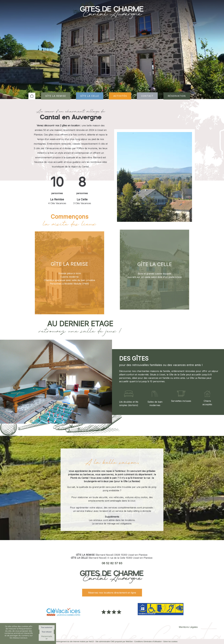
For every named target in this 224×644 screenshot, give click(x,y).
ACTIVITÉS (120, 96)
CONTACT (147, 96)
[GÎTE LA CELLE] (154, 270)
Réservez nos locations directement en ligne (112, 593)
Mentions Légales (188, 627)
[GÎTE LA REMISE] (69, 273)
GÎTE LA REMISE (56, 96)
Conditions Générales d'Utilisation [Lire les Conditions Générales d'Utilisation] (148, 642)
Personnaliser (47, 637)
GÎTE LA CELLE (90, 96)
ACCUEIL (32, 96)
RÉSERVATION (177, 96)
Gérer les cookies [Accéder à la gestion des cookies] (170, 642)
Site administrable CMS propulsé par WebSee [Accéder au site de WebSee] (114, 642)
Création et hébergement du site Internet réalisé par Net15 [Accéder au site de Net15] (70, 642)
